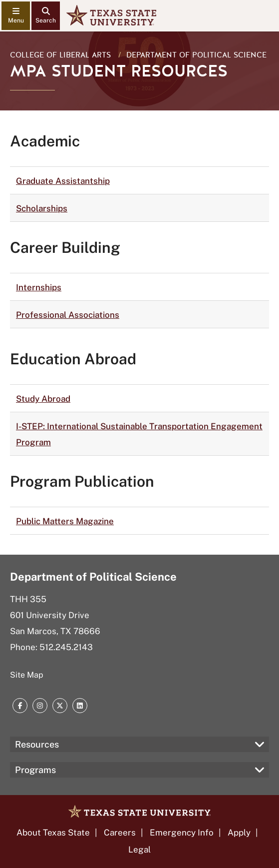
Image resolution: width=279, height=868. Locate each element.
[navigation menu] (16, 16)
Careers (120, 833)
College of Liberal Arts (60, 55)
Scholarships (42, 208)
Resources (37, 744)
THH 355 (28, 599)
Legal (139, 850)
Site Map (27, 675)
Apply (239, 833)
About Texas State (53, 833)
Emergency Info (182, 833)
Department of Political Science (196, 55)
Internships (39, 287)
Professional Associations (68, 315)
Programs (35, 770)
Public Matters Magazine (65, 521)
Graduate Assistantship (63, 181)
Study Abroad (43, 399)
